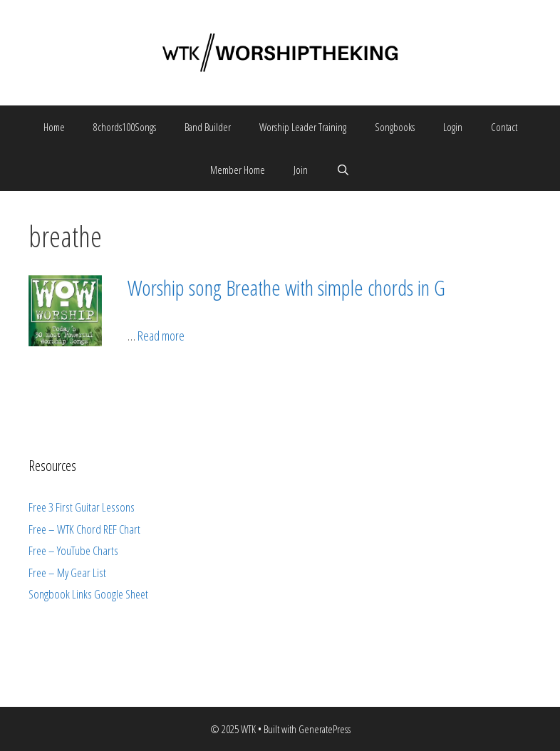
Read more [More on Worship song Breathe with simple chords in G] (161, 336)
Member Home (238, 170)
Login (453, 127)
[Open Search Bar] (343, 170)
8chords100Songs (125, 127)
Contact (504, 127)
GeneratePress (325, 729)
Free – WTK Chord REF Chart (84, 529)
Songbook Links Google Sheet (88, 594)
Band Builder (208, 127)
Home (54, 127)
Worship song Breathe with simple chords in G (286, 288)
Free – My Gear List (67, 573)
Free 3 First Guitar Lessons (82, 507)
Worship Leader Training (303, 127)
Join (301, 170)
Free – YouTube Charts (73, 550)
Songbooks (395, 127)
